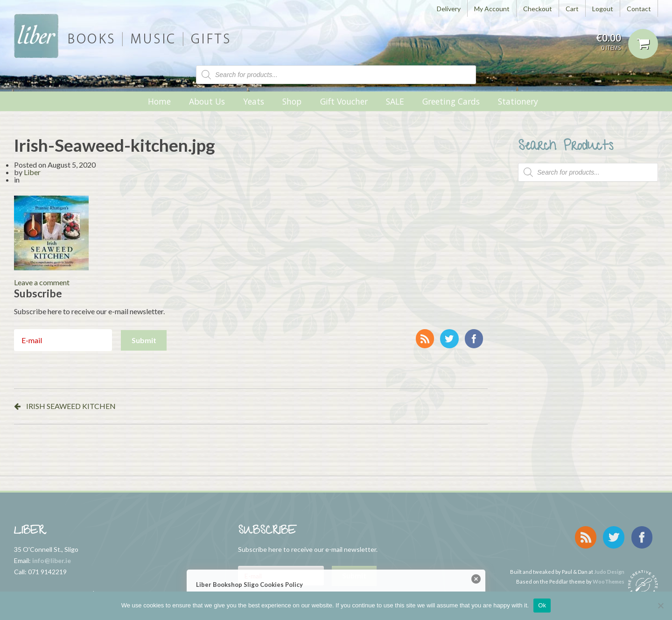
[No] (660, 606)
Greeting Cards (451, 101)
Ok (542, 605)
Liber (32, 172)
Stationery (518, 101)
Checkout (538, 9)
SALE (395, 101)
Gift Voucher (344, 101)
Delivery (449, 9)
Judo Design (609, 565)
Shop (292, 101)
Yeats (254, 101)
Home (159, 101)
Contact (639, 9)
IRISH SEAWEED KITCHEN (71, 406)
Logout (603, 9)
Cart (572, 9)
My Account (492, 9)
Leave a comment (42, 282)
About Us (207, 101)
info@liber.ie (52, 560)
